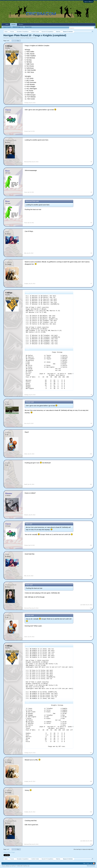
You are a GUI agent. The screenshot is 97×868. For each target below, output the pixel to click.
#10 (91, 454)
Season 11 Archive (15, 38)
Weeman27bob (28, 162)
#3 (91, 162)
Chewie (26, 131)
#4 (91, 192)
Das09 (26, 484)
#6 (91, 253)
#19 (91, 812)
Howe (26, 192)
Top (91, 863)
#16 (91, 637)
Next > (19, 41)
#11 (91, 484)
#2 (91, 131)
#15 (91, 608)
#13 (91, 545)
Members (21, 24)
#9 (91, 423)
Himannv (26, 515)
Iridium (26, 454)
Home (7, 24)
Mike (25, 253)
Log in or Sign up (88, 1)
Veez (25, 423)
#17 (91, 753)
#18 (91, 781)
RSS (94, 863)
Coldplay (26, 284)
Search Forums (7, 27)
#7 (91, 284)
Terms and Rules (91, 866)
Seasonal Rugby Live (18, 27)
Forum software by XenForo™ (16, 866)
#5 (91, 223)
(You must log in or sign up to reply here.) (84, 849)
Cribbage (27, 38)
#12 (91, 515)
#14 (91, 576)
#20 (91, 844)
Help (84, 863)
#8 (91, 395)
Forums (14, 24)
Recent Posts (28, 27)
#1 (91, 103)
